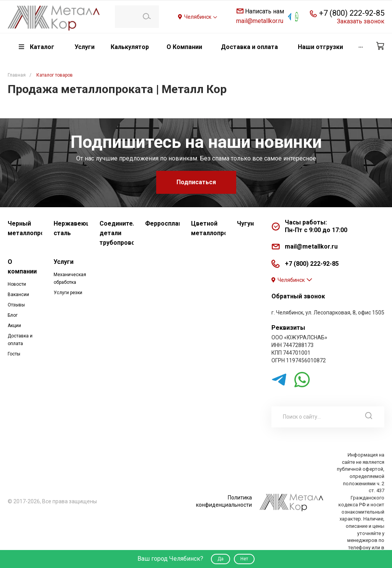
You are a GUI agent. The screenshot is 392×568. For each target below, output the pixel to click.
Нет (244, 559)
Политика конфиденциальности (224, 501)
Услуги (64, 262)
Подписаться (196, 182)
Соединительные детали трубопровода (117, 233)
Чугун (245, 223)
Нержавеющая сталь (71, 228)
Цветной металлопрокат (208, 228)
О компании (22, 267)
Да (220, 559)
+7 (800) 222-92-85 (352, 13)
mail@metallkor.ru (260, 21)
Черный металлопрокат (25, 228)
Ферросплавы (162, 223)
